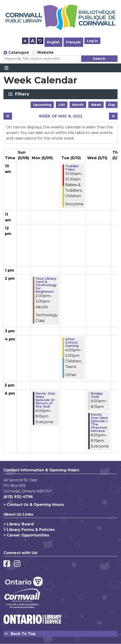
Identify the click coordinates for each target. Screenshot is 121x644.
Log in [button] (92, 41)
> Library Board (19, 524)
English (53, 42)
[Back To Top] (60, 634)
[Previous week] (8, 116)
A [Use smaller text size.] (25, 41)
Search (99, 59)
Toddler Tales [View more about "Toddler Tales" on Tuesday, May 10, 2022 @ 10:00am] (72, 168)
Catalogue (19, 52)
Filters (23, 94)
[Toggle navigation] (6, 68)
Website (45, 52)
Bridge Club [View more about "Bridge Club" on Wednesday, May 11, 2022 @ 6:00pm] (97, 395)
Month (78, 105)
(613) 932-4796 (18, 497)
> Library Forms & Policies (29, 530)
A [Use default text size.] (40, 41)
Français (73, 42)
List (62, 105)
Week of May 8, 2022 (60, 116)
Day (112, 105)
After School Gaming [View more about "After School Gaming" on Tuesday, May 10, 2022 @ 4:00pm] (72, 343)
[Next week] (113, 116)
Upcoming (42, 105)
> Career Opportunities (26, 535)
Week (96, 105)
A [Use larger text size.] (33, 41)
